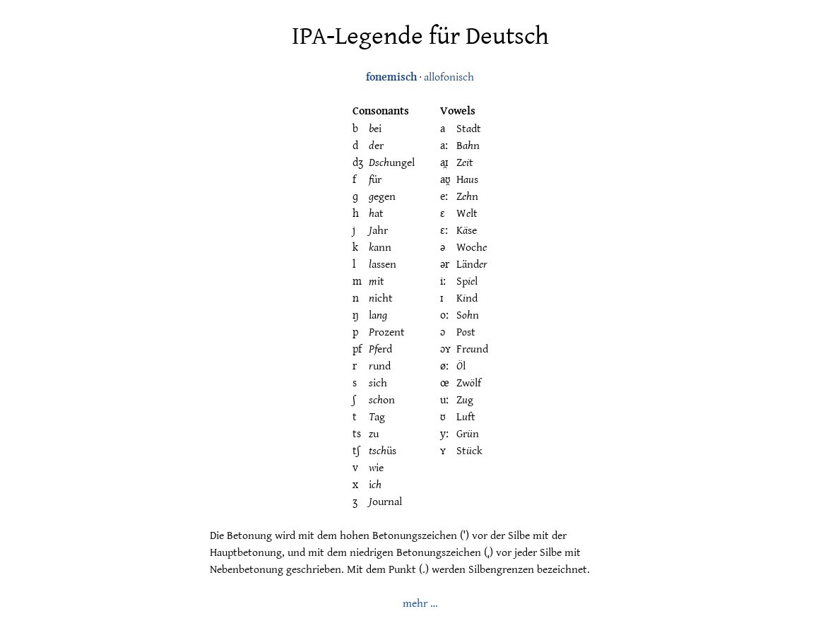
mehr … (420, 603)
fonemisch (391, 77)
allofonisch (449, 76)
